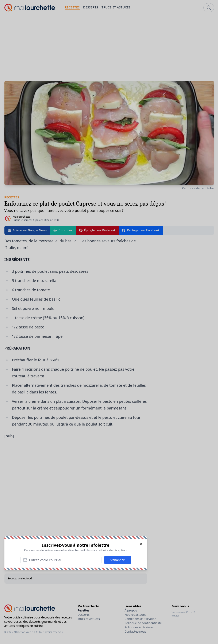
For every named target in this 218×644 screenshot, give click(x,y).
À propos (131, 610)
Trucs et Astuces (89, 619)
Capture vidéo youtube (198, 188)
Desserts (83, 615)
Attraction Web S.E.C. (26, 632)
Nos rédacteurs (135, 615)
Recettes (83, 610)
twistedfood (25, 578)
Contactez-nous (135, 631)
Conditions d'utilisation (140, 619)
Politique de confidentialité (143, 623)
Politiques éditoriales (139, 627)
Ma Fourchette (22, 217)
